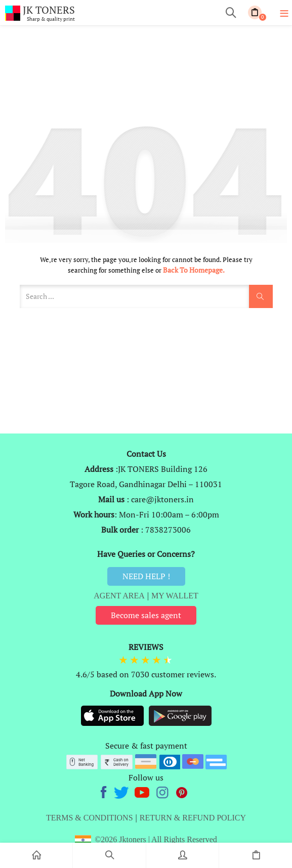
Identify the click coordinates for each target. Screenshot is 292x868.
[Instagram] (163, 791)
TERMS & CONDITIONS (90, 818)
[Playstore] (180, 715)
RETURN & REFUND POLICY (193, 818)
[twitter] (123, 791)
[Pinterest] (182, 791)
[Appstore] (113, 715)
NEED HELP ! (146, 576)
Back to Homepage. (194, 270)
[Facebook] (105, 791)
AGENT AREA (119, 596)
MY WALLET (175, 596)
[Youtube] (143, 791)
